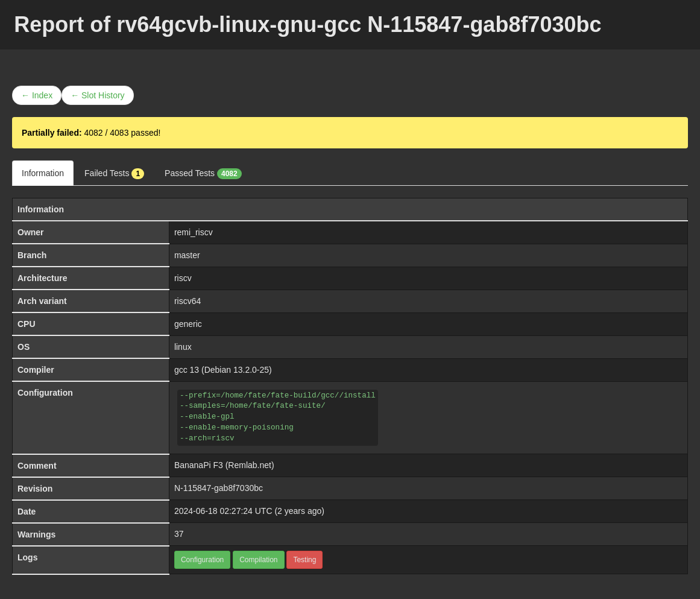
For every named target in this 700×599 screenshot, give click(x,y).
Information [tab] (43, 173)
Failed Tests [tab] (114, 174)
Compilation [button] (258, 560)
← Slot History (97, 95)
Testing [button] (304, 560)
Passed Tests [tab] (203, 174)
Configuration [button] (202, 560)
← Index (37, 95)
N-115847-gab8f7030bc (219, 488)
